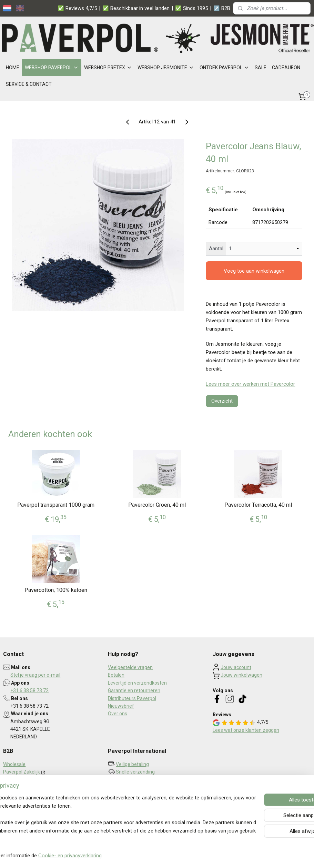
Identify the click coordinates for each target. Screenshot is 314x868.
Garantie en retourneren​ (134, 690)
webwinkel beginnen (178, 855)
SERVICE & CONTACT (29, 84)
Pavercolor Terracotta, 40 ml (258, 505)
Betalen (116, 675)
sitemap (140, 855)
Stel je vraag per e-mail (35, 675)
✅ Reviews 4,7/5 (77, 8)
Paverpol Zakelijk (22, 772)
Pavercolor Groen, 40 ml (157, 505)
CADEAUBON (286, 68)
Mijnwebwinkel (236, 855)
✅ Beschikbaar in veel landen (136, 8)
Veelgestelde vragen (130, 667)
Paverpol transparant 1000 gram (56, 505)
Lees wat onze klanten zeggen (246, 730)
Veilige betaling (132, 764)
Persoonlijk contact (136, 780)
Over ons (118, 714)
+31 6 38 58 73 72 (29, 690)
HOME (13, 68)
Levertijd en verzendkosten (137, 683)
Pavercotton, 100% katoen (56, 590)
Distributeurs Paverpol (132, 698)
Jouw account (236, 667)
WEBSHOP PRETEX (108, 68)
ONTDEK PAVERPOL (224, 68)
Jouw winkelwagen (241, 675)
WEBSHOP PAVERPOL (52, 68)
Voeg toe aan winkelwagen (254, 271)
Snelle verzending (135, 772)
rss (153, 855)
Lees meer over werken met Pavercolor (250, 384)
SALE (261, 68)
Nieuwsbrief (121, 706)
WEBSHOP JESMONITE (166, 68)
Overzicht (222, 401)
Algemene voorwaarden (29, 803)
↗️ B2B (222, 8)
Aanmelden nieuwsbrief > (142, 797)
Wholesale (14, 764)
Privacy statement (23, 795)
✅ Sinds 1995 (191, 8)
